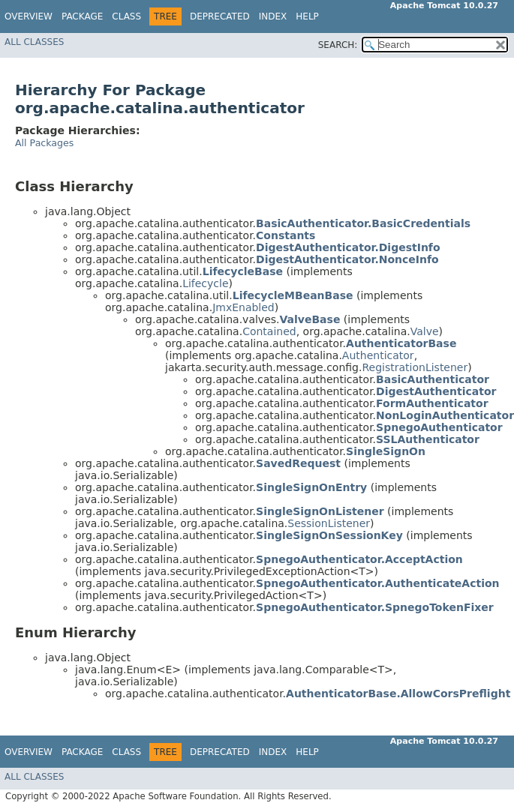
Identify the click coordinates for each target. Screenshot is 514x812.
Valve (425, 331)
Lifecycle (205, 283)
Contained (269, 331)
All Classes (34, 42)
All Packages (44, 143)
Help (307, 16)
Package (82, 16)
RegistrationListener (415, 367)
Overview (29, 16)
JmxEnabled (243, 307)
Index (273, 16)
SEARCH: (338, 45)
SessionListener (329, 523)
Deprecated (220, 16)
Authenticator (378, 355)
